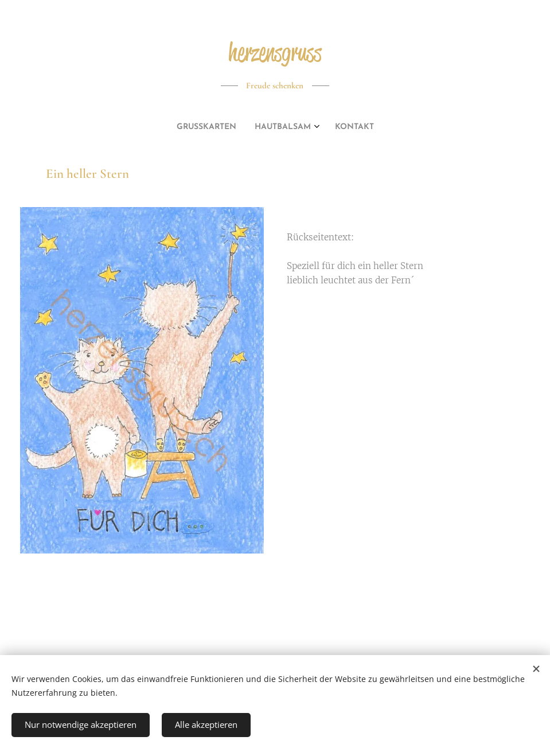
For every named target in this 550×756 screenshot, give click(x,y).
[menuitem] (259, 127)
